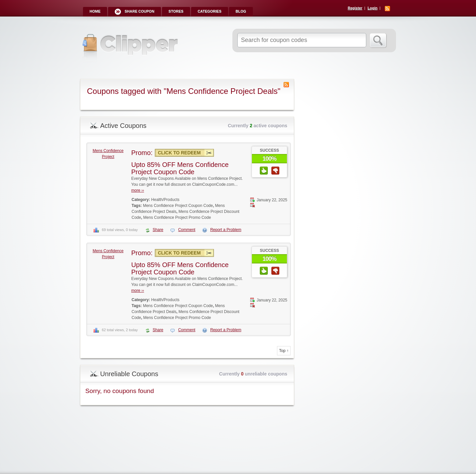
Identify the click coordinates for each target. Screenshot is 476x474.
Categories (210, 11)
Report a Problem (226, 230)
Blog (241, 11)
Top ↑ (284, 351)
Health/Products (165, 200)
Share (158, 230)
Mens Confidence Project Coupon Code (178, 206)
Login (373, 8)
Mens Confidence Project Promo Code (177, 217)
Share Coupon (139, 11)
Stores (176, 11)
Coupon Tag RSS (286, 85)
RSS (387, 9)
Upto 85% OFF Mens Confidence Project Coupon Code (180, 168)
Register (355, 8)
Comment (187, 230)
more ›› (138, 190)
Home (95, 11)
